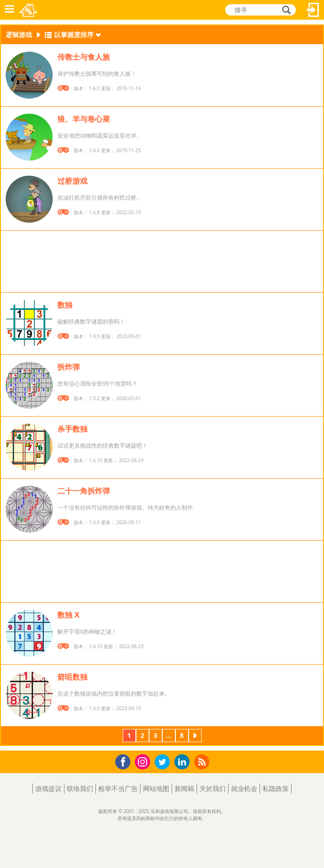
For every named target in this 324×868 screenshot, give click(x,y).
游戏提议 (48, 788)
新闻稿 (184, 788)
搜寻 (285, 11)
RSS (203, 762)
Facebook (125, 761)
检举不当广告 (118, 788)
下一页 (195, 736)
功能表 (9, 10)
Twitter (164, 763)
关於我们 (213, 788)
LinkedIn (184, 762)
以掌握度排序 (74, 35)
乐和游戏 (29, 10)
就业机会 (244, 788)
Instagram (144, 761)
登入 (313, 10)
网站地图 (156, 788)
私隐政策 (276, 788)
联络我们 (80, 788)
